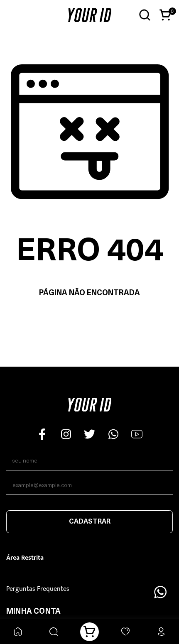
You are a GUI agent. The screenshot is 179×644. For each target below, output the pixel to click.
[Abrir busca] (145, 15)
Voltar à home (89, 320)
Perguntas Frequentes (38, 589)
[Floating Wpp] (160, 592)
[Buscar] (54, 632)
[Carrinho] (89, 632)
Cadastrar (90, 522)
